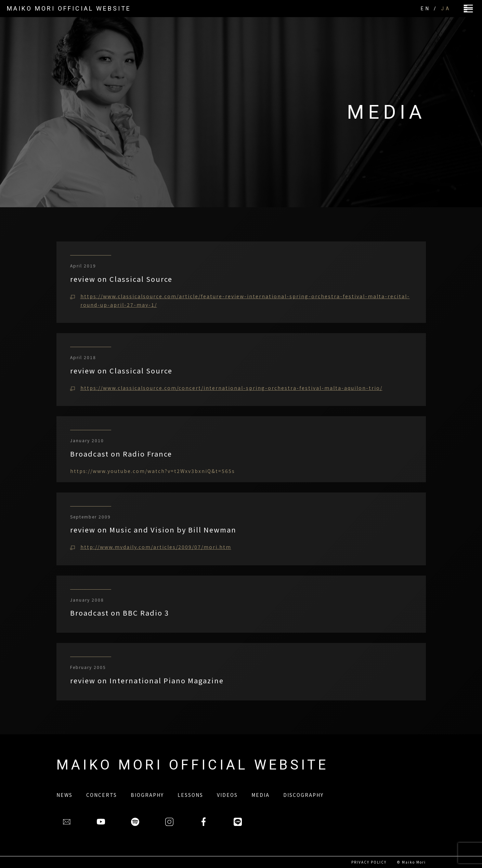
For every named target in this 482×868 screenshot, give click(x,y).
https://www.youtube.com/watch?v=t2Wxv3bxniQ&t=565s (153, 471)
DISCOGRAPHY (303, 795)
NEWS (64, 795)
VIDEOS (227, 795)
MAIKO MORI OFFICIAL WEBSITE (69, 8)
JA (446, 9)
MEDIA (260, 795)
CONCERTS (102, 795)
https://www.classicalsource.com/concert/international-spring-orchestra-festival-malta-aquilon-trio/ (231, 388)
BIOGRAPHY (147, 795)
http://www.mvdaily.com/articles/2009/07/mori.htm (156, 547)
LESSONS (190, 795)
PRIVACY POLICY (369, 862)
